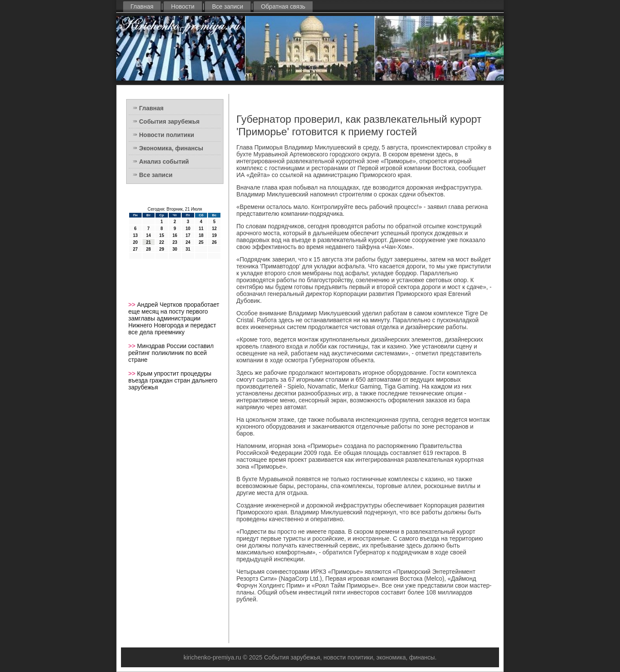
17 (188, 235)
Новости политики (167, 135)
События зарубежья (169, 121)
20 (135, 242)
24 (188, 242)
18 (201, 235)
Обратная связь (283, 6)
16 (175, 235)
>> (133, 305)
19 (214, 235)
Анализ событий (164, 162)
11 (201, 229)
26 (214, 242)
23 (175, 242)
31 (188, 249)
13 (135, 235)
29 (162, 249)
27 (135, 249)
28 (148, 249)
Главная (142, 6)
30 (175, 249)
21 (148, 242)
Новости (183, 6)
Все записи (228, 6)
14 (148, 235)
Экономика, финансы (171, 148)
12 (214, 229)
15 (162, 235)
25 (201, 242)
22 (162, 242)
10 (188, 229)
